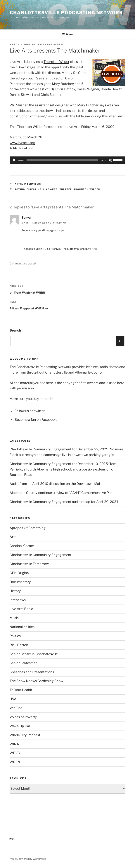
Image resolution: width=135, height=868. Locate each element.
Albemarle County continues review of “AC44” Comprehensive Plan (62, 493)
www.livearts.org (22, 143)
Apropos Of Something (28, 528)
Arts (19, 184)
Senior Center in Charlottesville (34, 654)
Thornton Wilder (56, 62)
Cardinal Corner (22, 546)
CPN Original (20, 573)
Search (15, 330)
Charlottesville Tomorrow (29, 564)
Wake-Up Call (20, 726)
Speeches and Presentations (32, 672)
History (15, 591)
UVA (13, 699)
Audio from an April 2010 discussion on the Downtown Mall (55, 484)
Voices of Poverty (23, 717)
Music (14, 618)
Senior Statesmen (24, 663)
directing (34, 189)
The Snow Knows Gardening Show (36, 681)
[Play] (14, 160)
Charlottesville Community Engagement (40, 555)
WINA (14, 744)
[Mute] (110, 160)
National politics (22, 627)
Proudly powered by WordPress (27, 859)
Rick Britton (19, 645)
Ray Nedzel (56, 44)
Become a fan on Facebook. (36, 420)
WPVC (15, 753)
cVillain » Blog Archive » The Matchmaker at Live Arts (65, 249)
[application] (67, 160)
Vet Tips (16, 708)
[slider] (62, 160)
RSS (12, 839)
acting (20, 189)
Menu (68, 34)
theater (66, 189)
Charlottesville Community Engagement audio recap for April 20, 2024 (64, 502)
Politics (15, 636)
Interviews (33, 184)
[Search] (120, 341)
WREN (15, 762)
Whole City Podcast (25, 735)
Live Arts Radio (21, 609)
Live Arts (51, 189)
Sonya (26, 218)
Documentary (20, 582)
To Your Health (21, 690)
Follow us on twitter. (30, 411)
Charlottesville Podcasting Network (66, 13)
